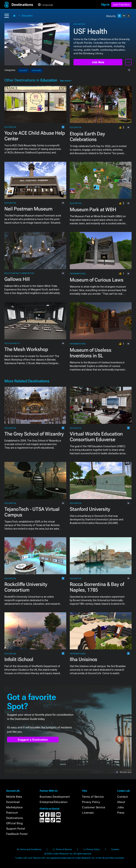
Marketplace (14, 807)
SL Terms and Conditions (29, 849)
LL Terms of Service (62, 849)
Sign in (105, 5)
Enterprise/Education (54, 802)
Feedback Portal (17, 834)
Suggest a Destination (33, 740)
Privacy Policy (91, 802)
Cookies (115, 849)
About (121, 802)
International (78, 274)
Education (27, 16)
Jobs (121, 807)
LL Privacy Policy (92, 849)
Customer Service (93, 807)
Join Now (98, 62)
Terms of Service (93, 797)
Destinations (15, 818)
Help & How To (12, 344)
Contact (123, 797)
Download (13, 802)
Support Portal (16, 829)
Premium (12, 813)
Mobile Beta (14, 797)
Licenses (88, 813)
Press (121, 813)
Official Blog (15, 823)
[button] (24, 5)
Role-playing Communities (19, 273)
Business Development (55, 797)
